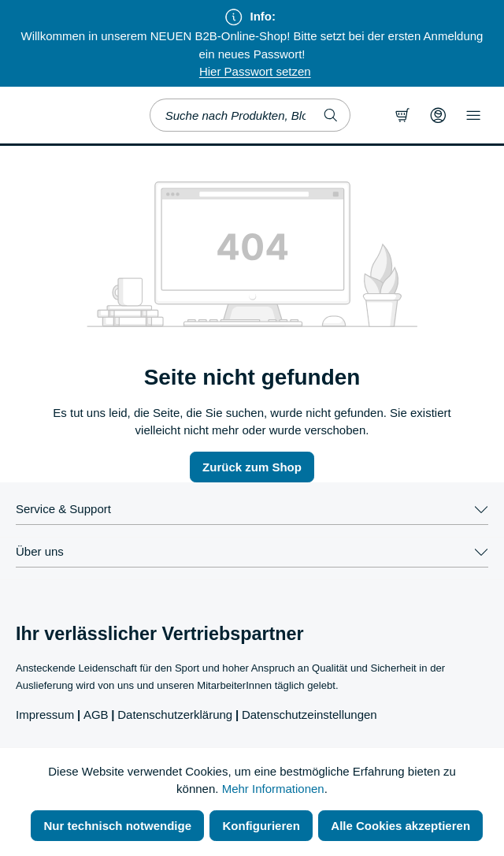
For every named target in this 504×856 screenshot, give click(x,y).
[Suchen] (331, 115)
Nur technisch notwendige (117, 826)
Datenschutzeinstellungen (309, 715)
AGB (96, 715)
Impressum (45, 715)
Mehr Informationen (273, 789)
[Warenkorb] (402, 115)
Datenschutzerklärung (175, 715)
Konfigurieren (261, 826)
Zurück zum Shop (252, 467)
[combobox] (231, 115)
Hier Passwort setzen (255, 71)
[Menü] (473, 115)
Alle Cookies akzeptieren (400, 826)
